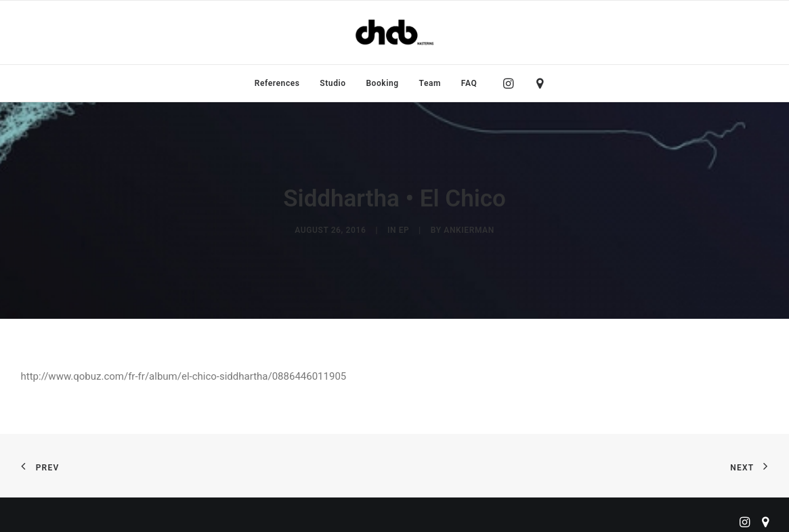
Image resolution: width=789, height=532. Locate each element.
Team (430, 83)
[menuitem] (277, 83)
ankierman (469, 227)
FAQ (469, 83)
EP (404, 227)
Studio (333, 83)
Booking (382, 83)
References (277, 83)
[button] (512, 83)
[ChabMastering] (394, 32)
